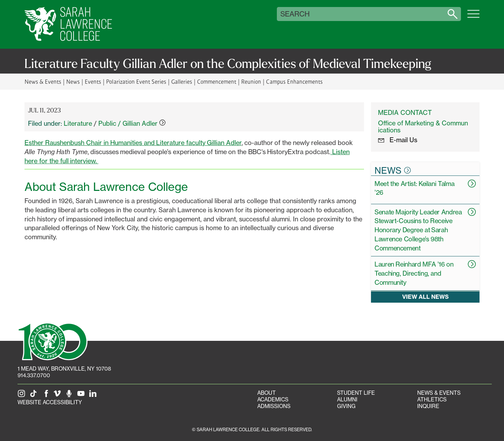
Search (295, 14)
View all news (425, 297)
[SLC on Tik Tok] (35, 396)
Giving (346, 406)
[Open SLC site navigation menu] (473, 18)
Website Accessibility (50, 402)
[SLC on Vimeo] (58, 396)
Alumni (347, 399)
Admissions (274, 406)
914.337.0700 (34, 375)
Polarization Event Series (136, 81)
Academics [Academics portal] (273, 399)
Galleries (182, 81)
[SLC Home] (68, 24)
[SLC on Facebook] (47, 396)
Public (107, 123)
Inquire (428, 406)
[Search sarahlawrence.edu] (453, 14)
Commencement (217, 81)
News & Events (43, 81)
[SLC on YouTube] (82, 396)
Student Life (356, 393)
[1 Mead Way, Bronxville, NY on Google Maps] (64, 369)
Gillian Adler (144, 123)
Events (93, 81)
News (73, 81)
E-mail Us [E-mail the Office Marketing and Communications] (398, 140)
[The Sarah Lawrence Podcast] (70, 396)
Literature (78, 123)
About (267, 393)
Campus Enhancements (294, 81)
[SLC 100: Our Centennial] (52, 341)
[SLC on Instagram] (23, 396)
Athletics (432, 399)
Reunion (251, 81)
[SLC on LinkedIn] (94, 396)
